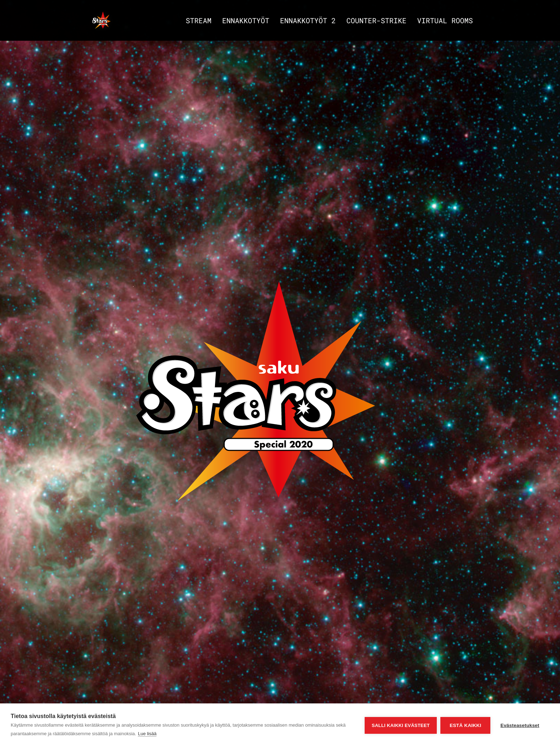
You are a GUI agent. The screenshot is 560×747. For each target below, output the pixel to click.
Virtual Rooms (445, 21)
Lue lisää (147, 734)
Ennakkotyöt (246, 21)
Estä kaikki (465, 725)
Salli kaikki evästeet (401, 725)
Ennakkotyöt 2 (308, 21)
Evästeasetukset (520, 725)
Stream (199, 21)
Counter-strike (376, 21)
